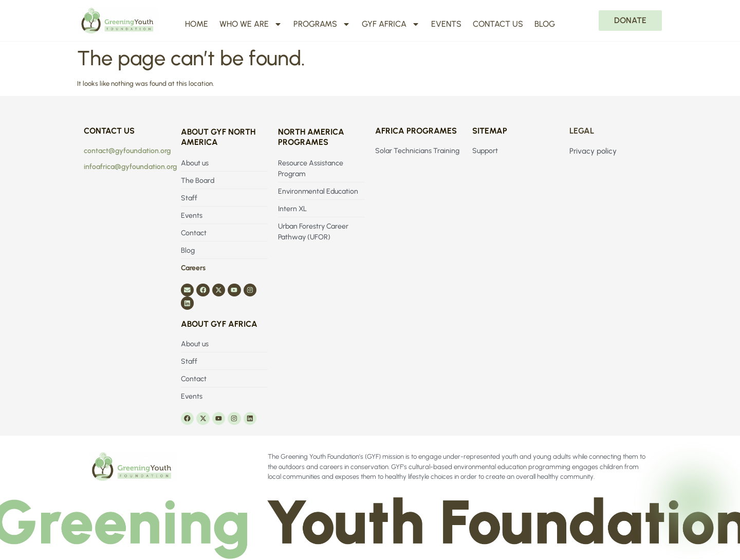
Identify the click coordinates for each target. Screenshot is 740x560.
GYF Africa (391, 24)
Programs (322, 24)
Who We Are (251, 24)
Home (197, 24)
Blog (545, 24)
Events (446, 24)
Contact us (498, 24)
